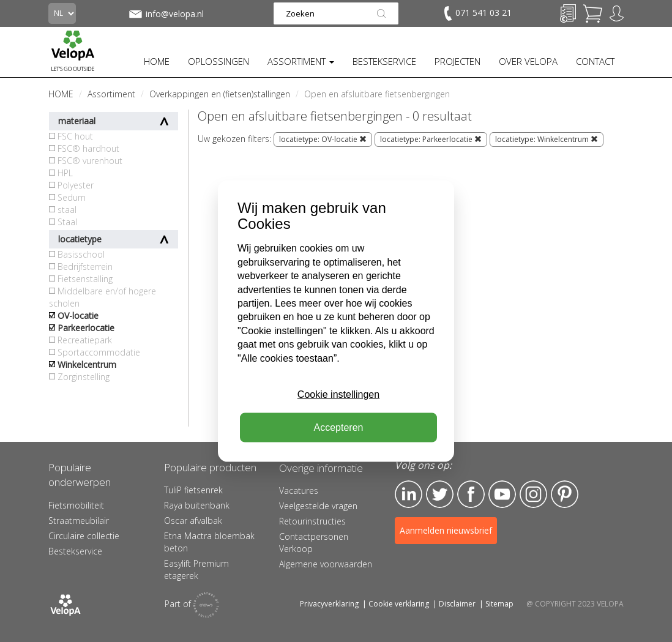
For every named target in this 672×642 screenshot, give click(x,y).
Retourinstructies (312, 521)
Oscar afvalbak (193, 521)
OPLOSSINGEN (218, 61)
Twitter (440, 494)
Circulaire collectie (84, 536)
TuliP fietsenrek (193, 490)
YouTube (502, 494)
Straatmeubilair (79, 521)
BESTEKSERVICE (384, 61)
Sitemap (499, 604)
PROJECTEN (457, 61)
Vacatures (299, 491)
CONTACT (595, 61)
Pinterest (565, 494)
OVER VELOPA (528, 61)
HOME (157, 61)
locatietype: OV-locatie (323, 139)
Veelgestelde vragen (318, 506)
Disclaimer (457, 604)
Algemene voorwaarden (326, 564)
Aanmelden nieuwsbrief (446, 530)
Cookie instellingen (338, 394)
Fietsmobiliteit (76, 505)
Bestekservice (75, 551)
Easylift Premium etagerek (196, 569)
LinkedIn (409, 494)
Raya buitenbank (197, 505)
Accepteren (339, 427)
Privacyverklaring (329, 604)
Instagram (533, 494)
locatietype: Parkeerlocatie (431, 139)
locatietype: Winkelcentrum (547, 139)
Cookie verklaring (399, 604)
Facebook (471, 494)
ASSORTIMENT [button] (301, 61)
